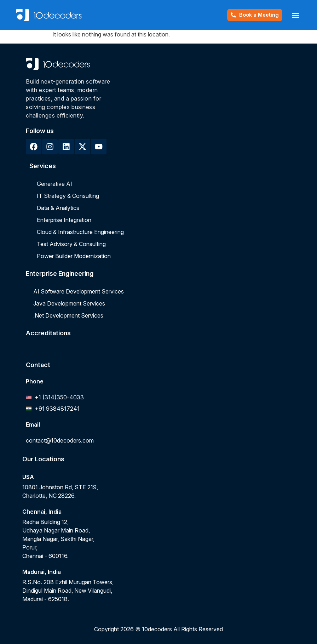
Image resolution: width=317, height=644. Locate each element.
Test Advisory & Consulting (71, 244)
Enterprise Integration (64, 220)
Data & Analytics (58, 208)
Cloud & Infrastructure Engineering (80, 232)
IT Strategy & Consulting (68, 196)
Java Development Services (69, 303)
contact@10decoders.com (60, 440)
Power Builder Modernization (74, 256)
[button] (295, 15)
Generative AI (54, 184)
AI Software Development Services (79, 291)
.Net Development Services (68, 315)
